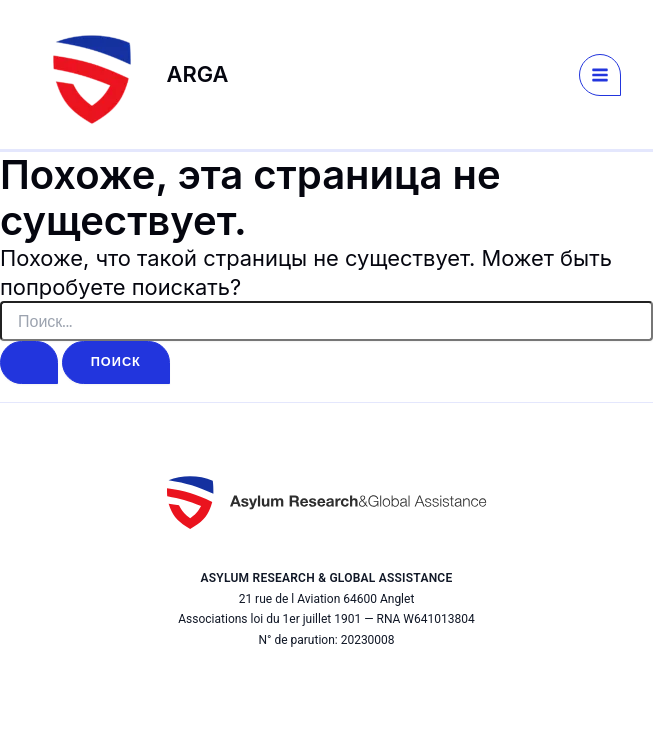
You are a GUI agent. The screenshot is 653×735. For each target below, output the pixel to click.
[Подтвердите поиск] (29, 362)
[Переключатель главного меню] (600, 75)
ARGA (198, 74)
